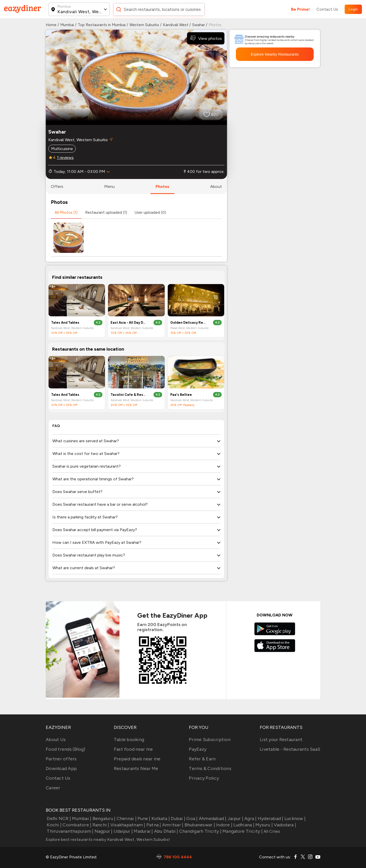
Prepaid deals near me (137, 759)
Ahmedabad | (212, 818)
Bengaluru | (103, 818)
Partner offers (61, 759)
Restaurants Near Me (136, 768)
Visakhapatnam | (127, 825)
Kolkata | (160, 818)
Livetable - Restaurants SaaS (290, 749)
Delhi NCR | (58, 818)
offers (57, 186)
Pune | (143, 818)
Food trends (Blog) (66, 749)
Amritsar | (172, 825)
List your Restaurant (281, 740)
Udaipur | (123, 831)
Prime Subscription (210, 740)
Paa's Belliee (181, 395)
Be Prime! (300, 9)
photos (162, 186)
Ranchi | (100, 825)
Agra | (250, 818)
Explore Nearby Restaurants (275, 54)
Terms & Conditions (210, 768)
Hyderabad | (270, 818)
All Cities (271, 831)
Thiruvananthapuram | (70, 831)
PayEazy (198, 749)
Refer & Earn (202, 759)
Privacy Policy (204, 778)
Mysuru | (264, 825)
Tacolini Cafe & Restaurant (129, 395)
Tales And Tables (65, 323)
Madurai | (143, 831)
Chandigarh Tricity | (200, 831)
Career (53, 788)
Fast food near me (133, 749)
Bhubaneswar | (199, 825)
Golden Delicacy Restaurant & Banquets (188, 323)
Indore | (224, 825)
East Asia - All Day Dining (129, 323)
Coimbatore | (76, 825)
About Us (56, 740)
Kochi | (54, 825)
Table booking (129, 740)
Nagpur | (103, 831)
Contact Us (327, 9)
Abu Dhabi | (166, 831)
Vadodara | (284, 825)
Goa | (192, 818)
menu (109, 186)
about (216, 186)
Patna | (153, 825)
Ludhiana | (243, 825)
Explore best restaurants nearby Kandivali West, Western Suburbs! (108, 839)
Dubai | (178, 818)
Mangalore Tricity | (242, 831)
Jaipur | (235, 818)
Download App (61, 768)
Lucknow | (295, 818)
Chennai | (126, 818)
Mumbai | (81, 818)
